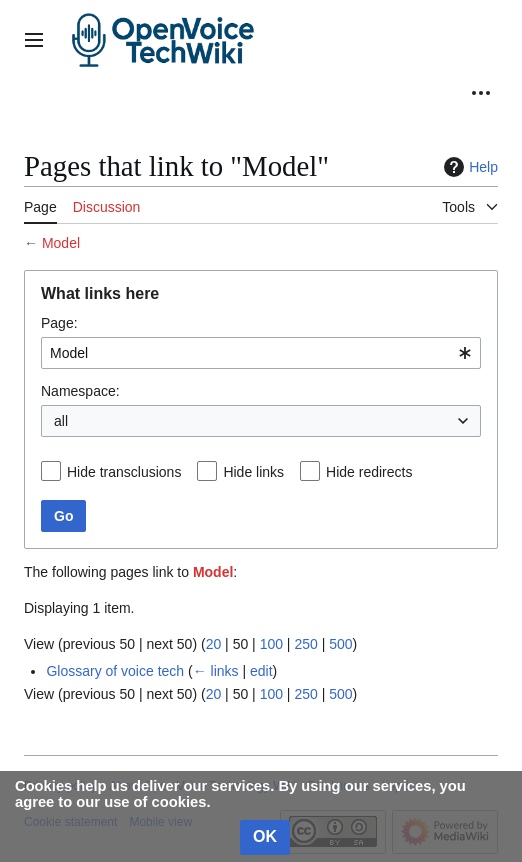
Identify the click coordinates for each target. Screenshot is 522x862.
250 (305, 644)
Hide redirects (369, 472)
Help (468, 167)
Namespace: (80, 391)
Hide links (253, 472)
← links (216, 671)
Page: (59, 323)
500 (340, 644)
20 (214, 644)
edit (261, 671)
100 (271, 644)
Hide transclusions (124, 472)
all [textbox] (61, 421)
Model (61, 243)
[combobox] (261, 353)
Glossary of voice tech (115, 671)
